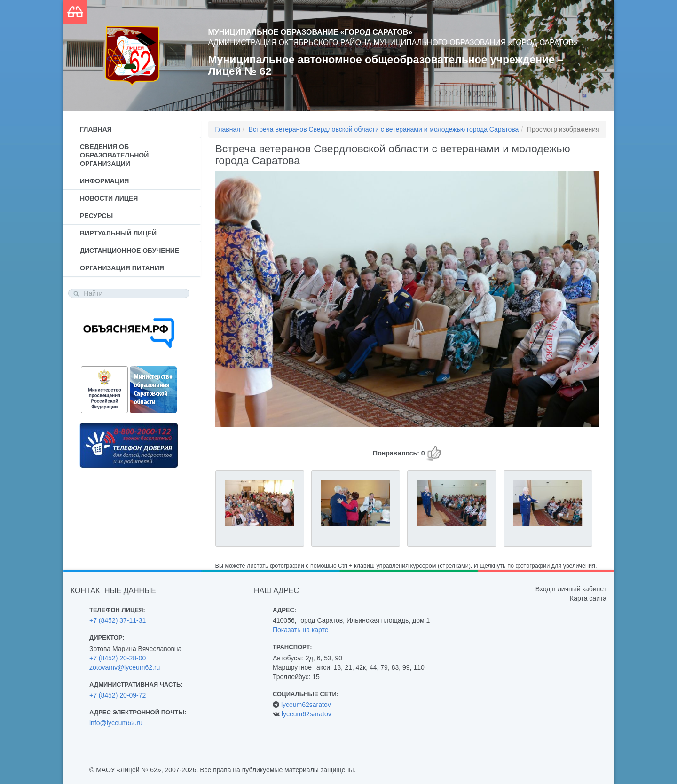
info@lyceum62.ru (116, 723)
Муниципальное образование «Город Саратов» (311, 32)
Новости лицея (109, 198)
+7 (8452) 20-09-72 (118, 695)
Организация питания (122, 268)
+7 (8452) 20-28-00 (118, 658)
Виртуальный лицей (118, 233)
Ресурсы (96, 216)
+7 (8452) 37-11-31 (118, 620)
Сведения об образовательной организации (114, 155)
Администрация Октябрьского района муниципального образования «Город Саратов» (393, 43)
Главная (96, 129)
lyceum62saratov (306, 705)
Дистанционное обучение (130, 251)
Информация (104, 181)
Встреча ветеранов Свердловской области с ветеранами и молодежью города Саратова (384, 129)
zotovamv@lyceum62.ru (125, 667)
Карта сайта (588, 598)
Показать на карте (301, 630)
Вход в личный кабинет (571, 589)
